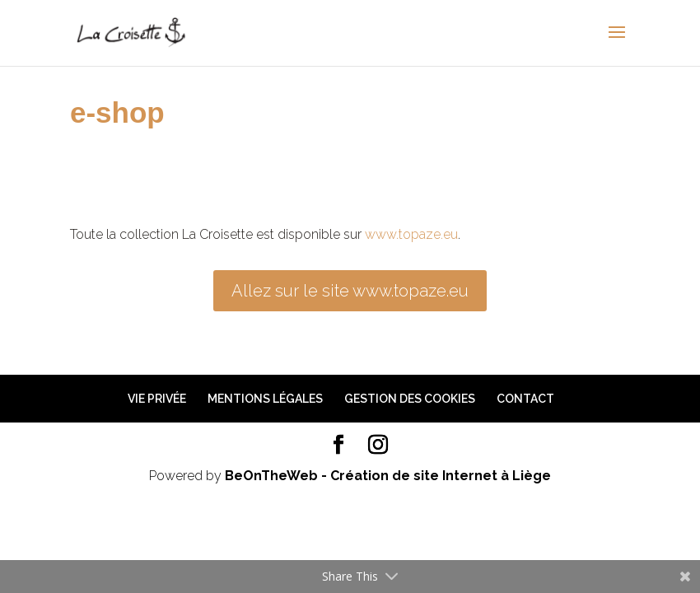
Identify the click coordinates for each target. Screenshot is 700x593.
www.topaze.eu (411, 234)
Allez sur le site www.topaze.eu (350, 291)
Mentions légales (265, 399)
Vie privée (157, 399)
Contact (525, 399)
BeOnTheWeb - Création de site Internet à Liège (388, 476)
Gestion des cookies (410, 399)
